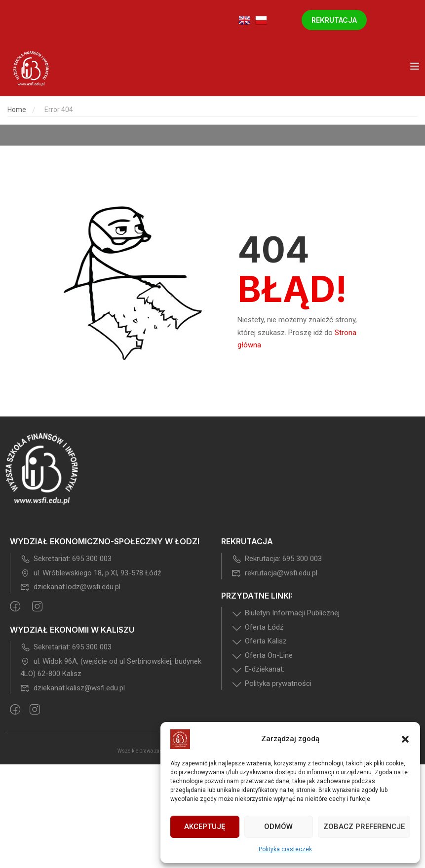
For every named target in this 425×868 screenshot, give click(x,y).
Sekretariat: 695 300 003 (66, 559)
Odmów (278, 827)
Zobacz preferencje (364, 827)
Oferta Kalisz (259, 641)
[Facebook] (15, 607)
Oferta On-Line (262, 655)
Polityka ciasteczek (285, 849)
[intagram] (37, 607)
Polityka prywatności (271, 683)
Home (17, 110)
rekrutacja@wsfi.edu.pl (274, 573)
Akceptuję (205, 827)
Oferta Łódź (257, 627)
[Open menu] (416, 68)
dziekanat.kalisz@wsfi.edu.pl (73, 688)
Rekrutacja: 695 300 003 (277, 559)
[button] (405, 739)
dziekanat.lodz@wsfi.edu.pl (70, 587)
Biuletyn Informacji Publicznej (286, 613)
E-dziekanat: (258, 669)
